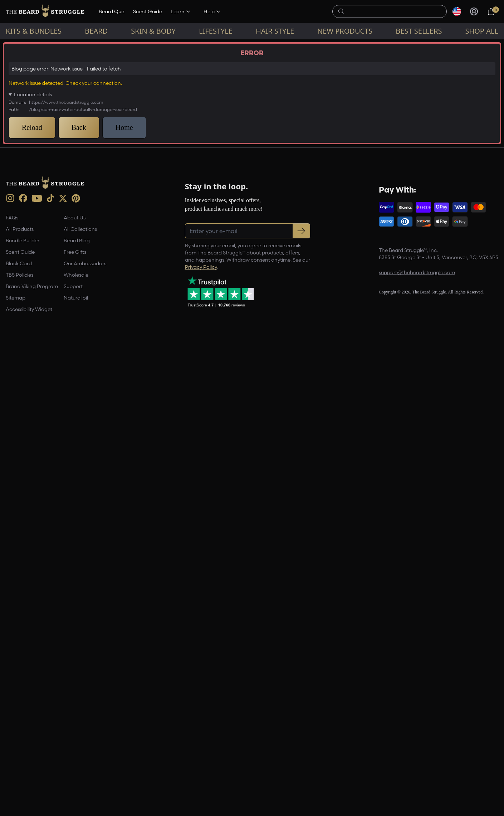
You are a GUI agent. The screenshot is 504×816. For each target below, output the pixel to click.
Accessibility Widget (29, 783)
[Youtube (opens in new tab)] (37, 672)
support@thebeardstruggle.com (417, 746)
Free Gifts (75, 726)
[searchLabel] (393, 11)
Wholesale (76, 749)
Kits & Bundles (34, 31)
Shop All (481, 31)
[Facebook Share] (283, 539)
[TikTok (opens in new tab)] (50, 672)
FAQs (12, 691)
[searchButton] (341, 11)
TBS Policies (19, 749)
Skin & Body (153, 31)
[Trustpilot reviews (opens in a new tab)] (221, 765)
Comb (164, 471)
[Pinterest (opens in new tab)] (76, 672)
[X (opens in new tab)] (63, 672)
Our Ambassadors (85, 737)
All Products (20, 703)
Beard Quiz (112, 11)
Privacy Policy (201, 740)
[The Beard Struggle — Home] (45, 11)
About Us (75, 691)
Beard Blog (36, 45)
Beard (96, 31)
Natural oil (76, 772)
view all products (222, 358)
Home (11, 45)
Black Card (19, 737)
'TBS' (81, 471)
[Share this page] (317, 539)
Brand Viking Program (32, 760)
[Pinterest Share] (300, 539)
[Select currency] (457, 11)
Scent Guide (148, 11)
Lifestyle (216, 31)
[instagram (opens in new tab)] (10, 672)
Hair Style (275, 31)
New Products (345, 31)
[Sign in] (474, 11)
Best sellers (419, 31)
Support (73, 760)
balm (102, 471)
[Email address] (426, 139)
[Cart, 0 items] (491, 11)
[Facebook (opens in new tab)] (23, 672)
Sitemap (16, 772)
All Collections (80, 703)
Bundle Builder (23, 714)
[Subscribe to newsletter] (301, 704)
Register (425, 157)
